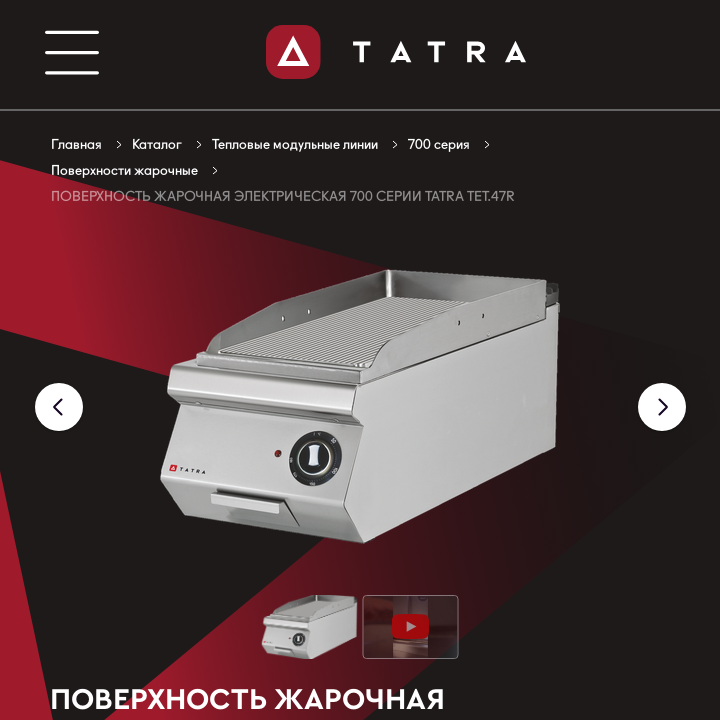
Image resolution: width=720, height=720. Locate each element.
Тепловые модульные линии (295, 144)
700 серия (439, 144)
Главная (76, 144)
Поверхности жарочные (124, 170)
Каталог (157, 144)
